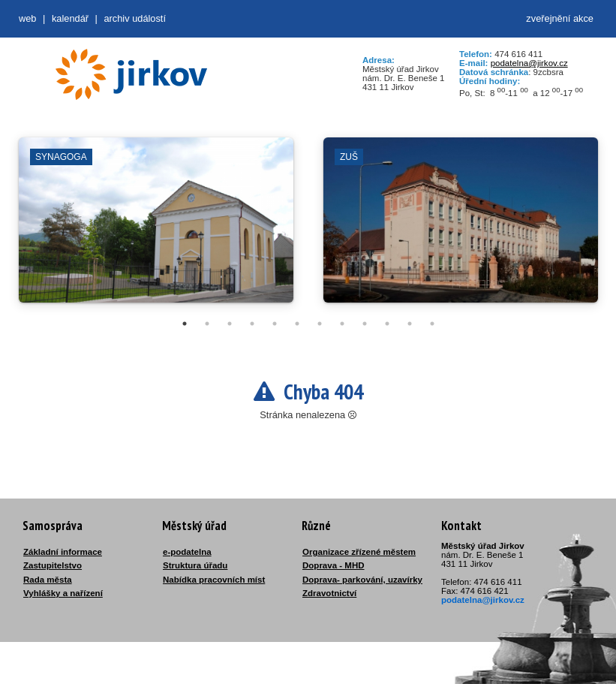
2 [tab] (207, 324)
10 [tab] (387, 324)
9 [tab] (365, 324)
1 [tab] (185, 324)
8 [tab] (342, 324)
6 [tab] (297, 324)
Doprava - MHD (334, 565)
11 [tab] (410, 324)
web (27, 18)
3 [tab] (230, 324)
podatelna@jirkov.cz (529, 63)
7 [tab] (320, 324)
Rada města (48, 580)
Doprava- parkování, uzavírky (362, 580)
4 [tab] (252, 324)
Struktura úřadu (195, 565)
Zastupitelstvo (53, 565)
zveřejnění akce (560, 18)
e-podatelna (187, 552)
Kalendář (70, 18)
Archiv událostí (135, 18)
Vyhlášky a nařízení (63, 593)
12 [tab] (432, 324)
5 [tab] (275, 324)
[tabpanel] (156, 227)
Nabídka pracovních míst (214, 580)
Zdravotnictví (329, 593)
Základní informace (63, 552)
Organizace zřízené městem (359, 552)
